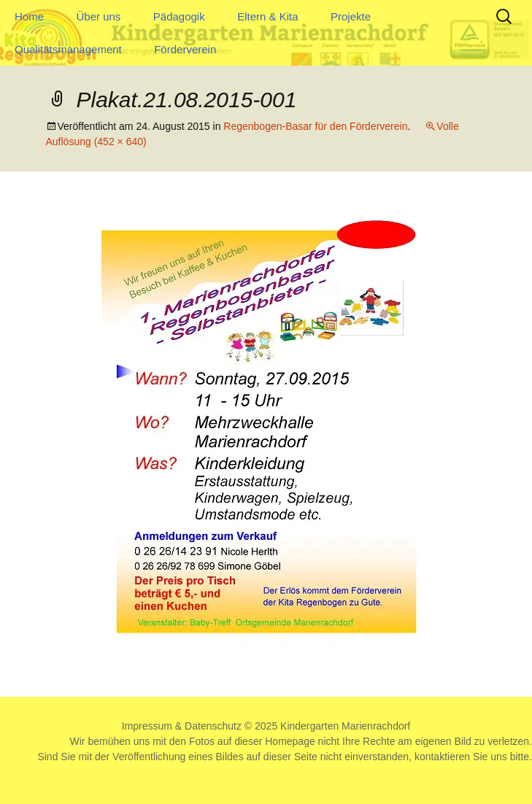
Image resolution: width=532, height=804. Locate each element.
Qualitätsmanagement (68, 49)
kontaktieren (442, 757)
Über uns (98, 16)
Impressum (147, 726)
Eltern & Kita (267, 16)
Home (29, 16)
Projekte (351, 16)
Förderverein (185, 49)
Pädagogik (179, 16)
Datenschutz (213, 726)
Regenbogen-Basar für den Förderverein (315, 126)
